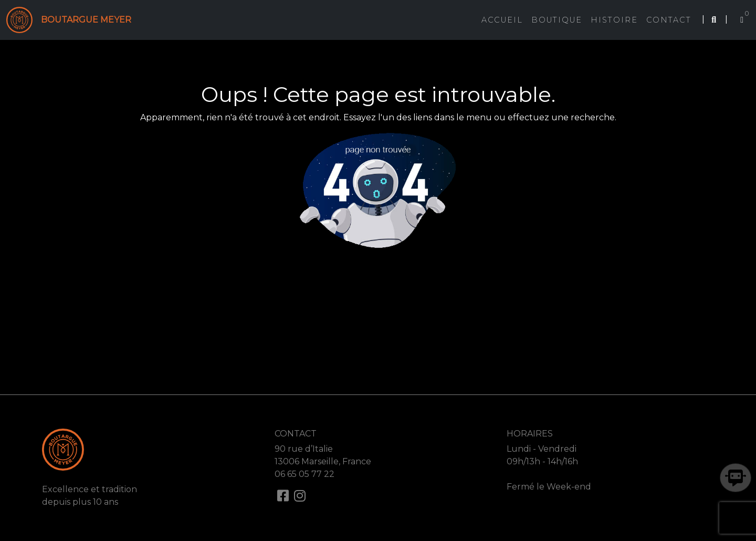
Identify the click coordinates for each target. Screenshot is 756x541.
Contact (669, 20)
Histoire (614, 20)
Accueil (502, 20)
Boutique (557, 20)
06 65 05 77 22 (304, 474)
